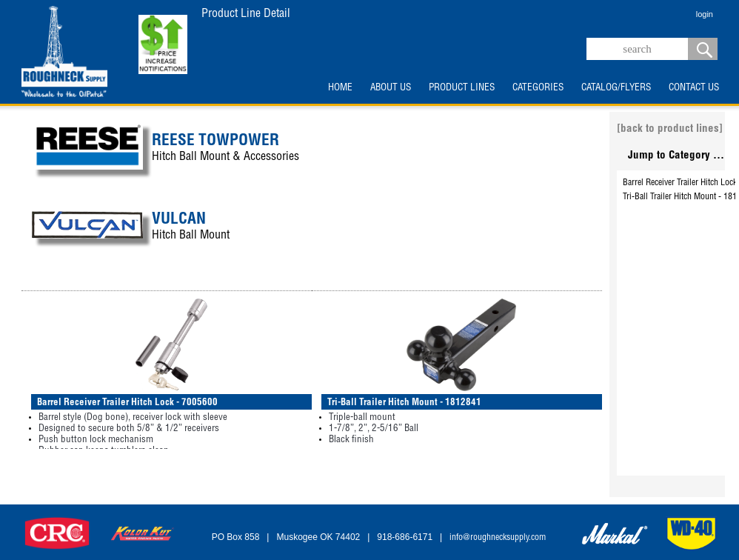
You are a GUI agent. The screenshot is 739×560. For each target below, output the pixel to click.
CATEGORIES (538, 88)
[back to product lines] (670, 129)
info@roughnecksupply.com (498, 538)
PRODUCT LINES (462, 88)
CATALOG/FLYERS (616, 88)
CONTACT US (694, 88)
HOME (340, 88)
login (705, 14)
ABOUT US (391, 88)
